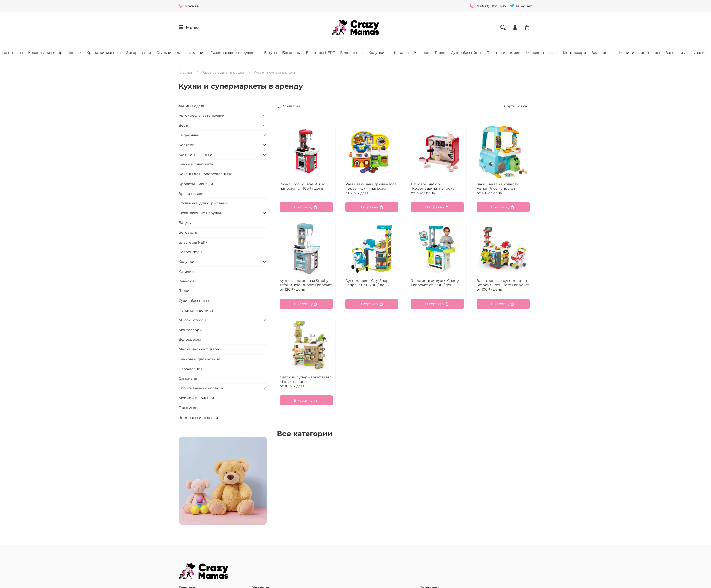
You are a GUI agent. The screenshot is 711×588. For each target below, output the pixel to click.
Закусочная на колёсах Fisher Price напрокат (497, 188)
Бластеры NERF (320, 53)
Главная (186, 72)
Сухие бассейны (466, 53)
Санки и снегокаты (196, 164)
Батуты (271, 53)
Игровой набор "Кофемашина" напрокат (434, 188)
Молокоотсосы (542, 53)
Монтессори (575, 53)
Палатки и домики (504, 53)
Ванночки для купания (686, 53)
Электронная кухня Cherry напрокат (435, 283)
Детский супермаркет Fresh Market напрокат (306, 381)
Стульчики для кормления (181, 53)
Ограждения (191, 369)
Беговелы (291, 53)
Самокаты (188, 378)
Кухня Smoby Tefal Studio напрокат (303, 186)
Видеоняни (189, 135)
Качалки (422, 53)
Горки (440, 53)
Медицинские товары (639, 53)
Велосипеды (352, 53)
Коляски (186, 145)
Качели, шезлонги (196, 155)
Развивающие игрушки (235, 53)
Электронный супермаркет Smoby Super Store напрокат (503, 285)
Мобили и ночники (196, 398)
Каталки (401, 53)
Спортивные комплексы (201, 388)
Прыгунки (188, 408)
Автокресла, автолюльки (202, 115)
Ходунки (379, 53)
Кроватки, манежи (104, 53)
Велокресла (603, 53)
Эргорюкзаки (139, 53)
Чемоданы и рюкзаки (198, 418)
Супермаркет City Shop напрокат (367, 283)
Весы (183, 125)
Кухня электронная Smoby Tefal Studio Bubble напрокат (306, 285)
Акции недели (192, 106)
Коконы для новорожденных (55, 53)
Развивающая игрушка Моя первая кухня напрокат (371, 188)
